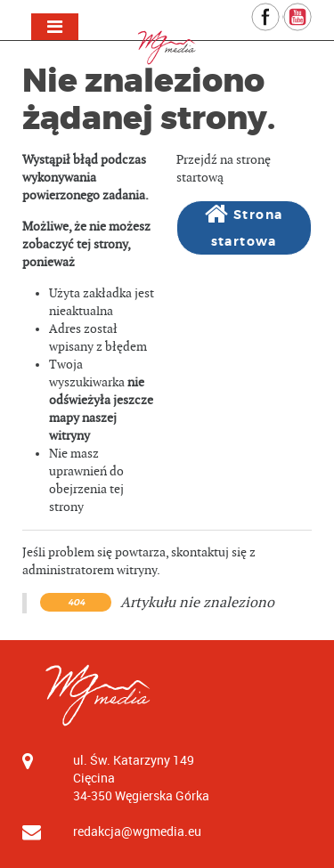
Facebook (279, 11)
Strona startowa (244, 226)
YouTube (311, 11)
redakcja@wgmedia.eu (137, 831)
